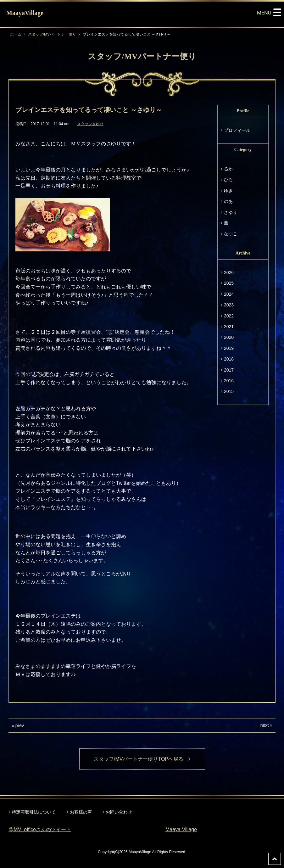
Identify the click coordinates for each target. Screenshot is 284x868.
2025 (229, 283)
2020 (229, 337)
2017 (229, 370)
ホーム (16, 34)
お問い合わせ (119, 812)
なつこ (231, 234)
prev (20, 725)
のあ (228, 201)
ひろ (228, 180)
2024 (229, 294)
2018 (229, 359)
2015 (229, 391)
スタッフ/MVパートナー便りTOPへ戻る (142, 759)
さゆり (231, 212)
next (265, 725)
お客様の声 (81, 812)
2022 (229, 316)
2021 (229, 327)
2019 (229, 348)
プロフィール (237, 130)
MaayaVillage (25, 13)
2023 (229, 305)
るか (228, 169)
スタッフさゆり (90, 124)
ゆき (228, 191)
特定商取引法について (34, 812)
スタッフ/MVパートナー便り (52, 34)
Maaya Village (181, 829)
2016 (229, 381)
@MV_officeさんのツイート (40, 829)
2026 (229, 272)
